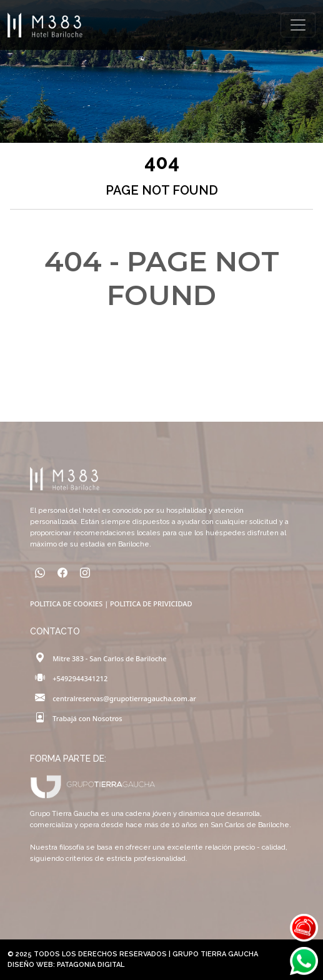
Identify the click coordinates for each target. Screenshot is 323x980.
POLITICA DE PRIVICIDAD (151, 604)
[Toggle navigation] (298, 25)
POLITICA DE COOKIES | (70, 604)
